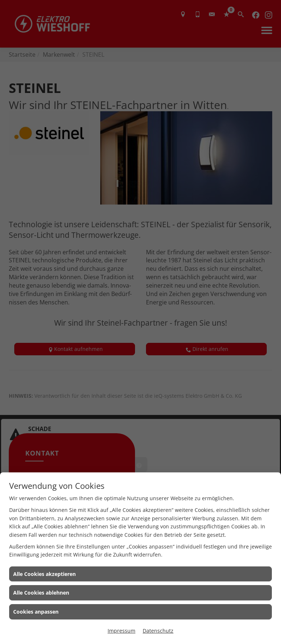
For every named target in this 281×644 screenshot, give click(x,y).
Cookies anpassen (36, 612)
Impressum (121, 631)
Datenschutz (158, 631)
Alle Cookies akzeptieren (44, 574)
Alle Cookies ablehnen (41, 593)
